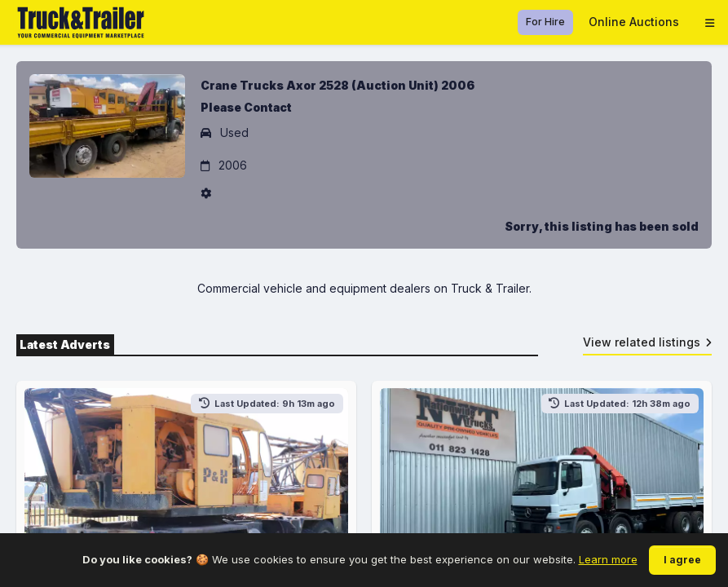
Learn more (608, 559)
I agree (682, 560)
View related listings (648, 342)
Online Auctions (634, 22)
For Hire (545, 22)
